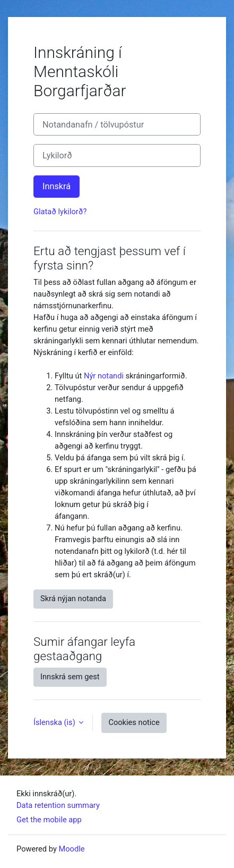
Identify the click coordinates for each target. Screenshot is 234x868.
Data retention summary (58, 805)
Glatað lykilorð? (60, 212)
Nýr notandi (104, 376)
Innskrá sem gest (70, 677)
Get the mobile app (49, 820)
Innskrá (57, 186)
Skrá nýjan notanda (73, 599)
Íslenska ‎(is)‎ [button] (55, 722)
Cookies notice (134, 722)
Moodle (71, 849)
